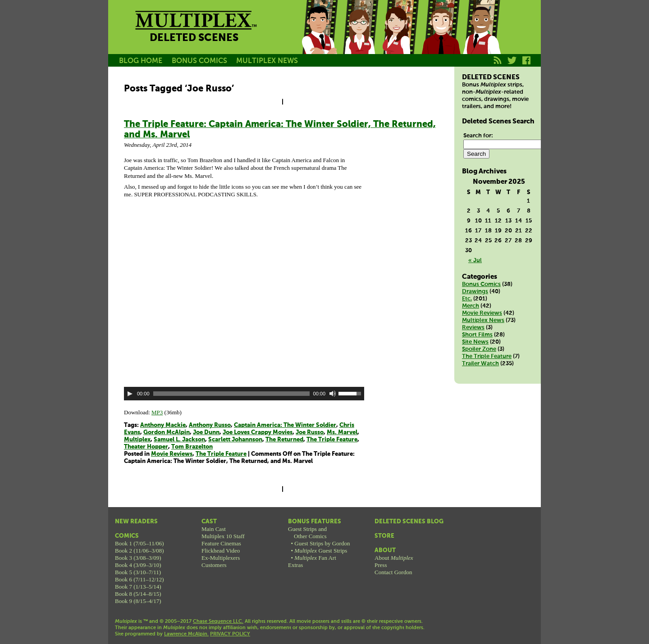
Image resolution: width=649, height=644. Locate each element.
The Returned (284, 440)
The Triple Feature (332, 440)
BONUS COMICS (199, 61)
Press (381, 565)
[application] (244, 394)
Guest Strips (321, 551)
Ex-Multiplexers (221, 558)
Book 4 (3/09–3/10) (138, 565)
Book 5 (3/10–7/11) (138, 572)
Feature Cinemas (221, 543)
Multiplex (137, 440)
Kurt (441, 37)
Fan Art (315, 558)
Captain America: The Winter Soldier (285, 425)
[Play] (130, 394)
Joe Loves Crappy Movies (258, 433)
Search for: (478, 136)
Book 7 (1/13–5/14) (138, 587)
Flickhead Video (221, 551)
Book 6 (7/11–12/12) (139, 579)
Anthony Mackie (163, 425)
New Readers (136, 522)
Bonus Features (315, 522)
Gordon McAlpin (167, 433)
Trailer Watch (480, 364)
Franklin (481, 37)
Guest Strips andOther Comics (307, 533)
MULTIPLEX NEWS (267, 61)
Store (384, 536)
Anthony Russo (210, 425)
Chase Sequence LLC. (218, 621)
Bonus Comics (481, 284)
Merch (471, 306)
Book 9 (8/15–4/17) (138, 601)
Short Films (477, 335)
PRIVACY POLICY (230, 634)
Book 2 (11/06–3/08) (139, 551)
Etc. (467, 299)
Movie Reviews (172, 454)
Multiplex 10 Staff (223, 536)
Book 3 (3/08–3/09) (138, 558)
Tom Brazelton (192, 447)
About (385, 551)
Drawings (475, 292)
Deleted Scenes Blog (409, 522)
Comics (127, 536)
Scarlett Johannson (235, 440)
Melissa (400, 37)
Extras (295, 565)
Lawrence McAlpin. (186, 634)
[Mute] (333, 394)
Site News (475, 342)
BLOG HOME (141, 61)
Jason (319, 37)
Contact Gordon (393, 572)
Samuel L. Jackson (179, 440)
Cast (209, 522)
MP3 (157, 412)
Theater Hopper (146, 447)
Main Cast (214, 529)
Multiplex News (483, 320)
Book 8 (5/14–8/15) (138, 594)
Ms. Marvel (342, 433)
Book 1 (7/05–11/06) (139, 543)
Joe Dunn (206, 433)
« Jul (475, 261)
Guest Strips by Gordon (322, 543)
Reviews (473, 328)
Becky (360, 37)
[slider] (231, 394)
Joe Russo (310, 433)
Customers (214, 565)
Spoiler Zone (479, 349)
